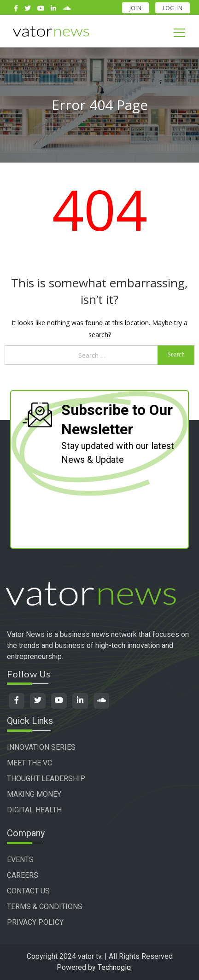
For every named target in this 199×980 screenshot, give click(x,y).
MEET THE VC (29, 763)
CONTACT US (28, 891)
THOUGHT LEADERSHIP (46, 779)
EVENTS (20, 860)
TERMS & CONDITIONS (45, 907)
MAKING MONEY (34, 794)
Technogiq (114, 967)
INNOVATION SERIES (41, 747)
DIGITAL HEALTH (34, 810)
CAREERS (23, 875)
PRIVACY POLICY (35, 922)
